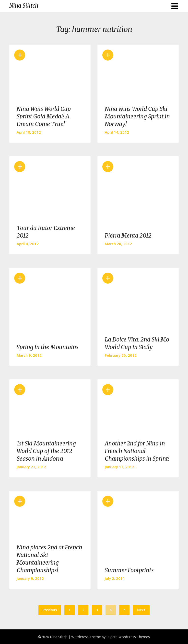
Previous (50, 610)
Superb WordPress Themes (128, 637)
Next (141, 610)
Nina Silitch (24, 6)
